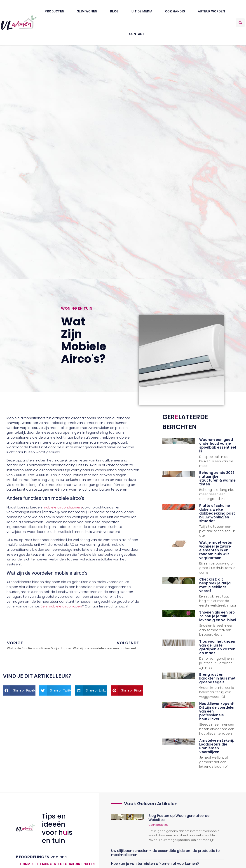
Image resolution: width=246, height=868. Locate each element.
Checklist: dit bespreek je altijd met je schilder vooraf (215, 585)
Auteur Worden (212, 11)
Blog (114, 11)
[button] (240, 23)
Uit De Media (142, 11)
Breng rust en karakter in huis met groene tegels (217, 678)
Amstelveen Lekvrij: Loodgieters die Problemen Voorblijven (217, 746)
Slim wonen (87, 11)
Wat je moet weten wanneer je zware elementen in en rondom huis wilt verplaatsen (216, 550)
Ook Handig (175, 11)
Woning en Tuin (77, 308)
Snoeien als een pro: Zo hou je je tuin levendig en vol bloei (218, 616)
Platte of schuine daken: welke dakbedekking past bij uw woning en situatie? (217, 513)
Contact (137, 34)
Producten (55, 11)
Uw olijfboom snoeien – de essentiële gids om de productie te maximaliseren (165, 853)
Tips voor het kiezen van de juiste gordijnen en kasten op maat (217, 647)
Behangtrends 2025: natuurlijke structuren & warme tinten (217, 478)
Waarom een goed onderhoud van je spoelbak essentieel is (218, 445)
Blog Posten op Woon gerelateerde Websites (179, 818)
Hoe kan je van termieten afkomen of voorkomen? (155, 864)
